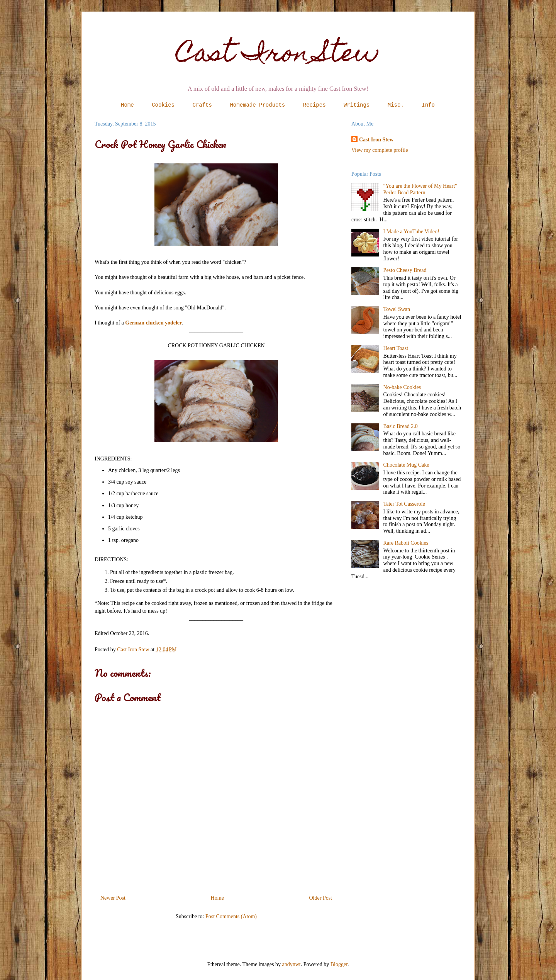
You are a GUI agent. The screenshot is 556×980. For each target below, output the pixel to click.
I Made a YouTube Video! (411, 232)
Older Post (321, 898)
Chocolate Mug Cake (406, 465)
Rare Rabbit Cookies (406, 543)
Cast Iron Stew (278, 55)
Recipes (314, 105)
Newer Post (113, 898)
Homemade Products (257, 105)
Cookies (163, 105)
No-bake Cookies (402, 387)
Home (127, 105)
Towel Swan (397, 309)
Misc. (396, 105)
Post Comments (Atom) (231, 916)
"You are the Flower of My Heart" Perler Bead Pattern (420, 189)
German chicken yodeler (153, 323)
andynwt (292, 964)
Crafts (202, 105)
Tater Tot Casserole (404, 504)
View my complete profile (380, 150)
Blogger (339, 964)
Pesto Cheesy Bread (405, 270)
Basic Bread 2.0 (401, 426)
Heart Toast (396, 348)
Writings (357, 105)
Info (428, 105)
